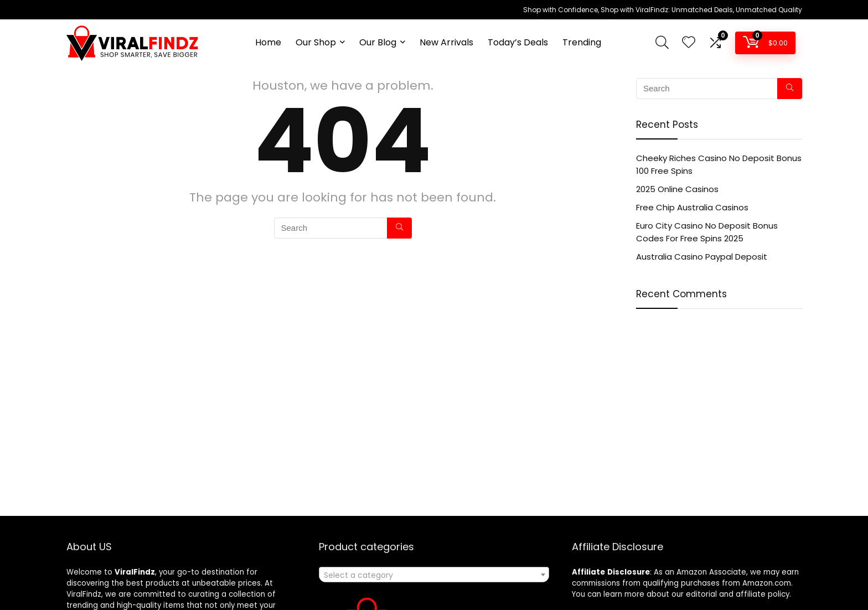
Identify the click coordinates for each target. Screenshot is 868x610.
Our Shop (316, 42)
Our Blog (378, 42)
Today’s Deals (518, 42)
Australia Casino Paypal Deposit (702, 257)
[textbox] (434, 575)
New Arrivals (446, 42)
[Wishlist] (689, 43)
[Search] (399, 228)
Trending (582, 42)
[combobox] (434, 575)
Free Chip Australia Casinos (692, 207)
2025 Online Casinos (677, 189)
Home (268, 42)
